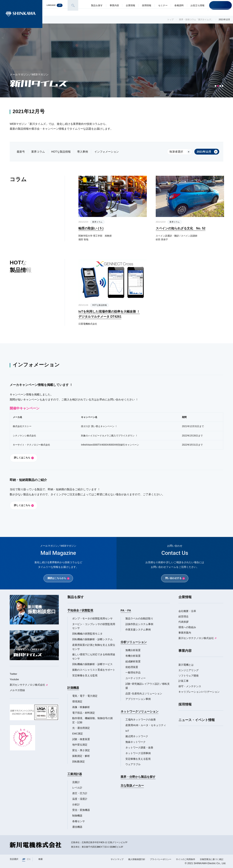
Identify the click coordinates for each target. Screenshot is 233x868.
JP (24, 859)
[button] (216, 86)
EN (29, 859)
